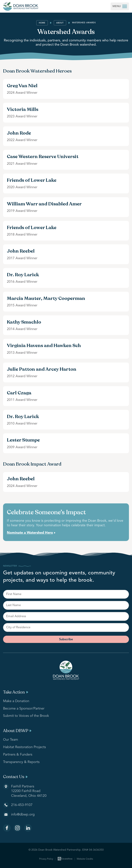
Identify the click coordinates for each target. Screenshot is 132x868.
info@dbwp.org (23, 815)
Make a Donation (16, 701)
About (60, 23)
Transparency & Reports (21, 762)
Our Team (11, 740)
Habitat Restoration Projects (24, 747)
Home (42, 23)
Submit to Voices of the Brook (26, 716)
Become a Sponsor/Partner (24, 709)
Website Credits (85, 859)
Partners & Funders (18, 755)
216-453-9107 (22, 805)
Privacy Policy (46, 859)
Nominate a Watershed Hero (30, 533)
